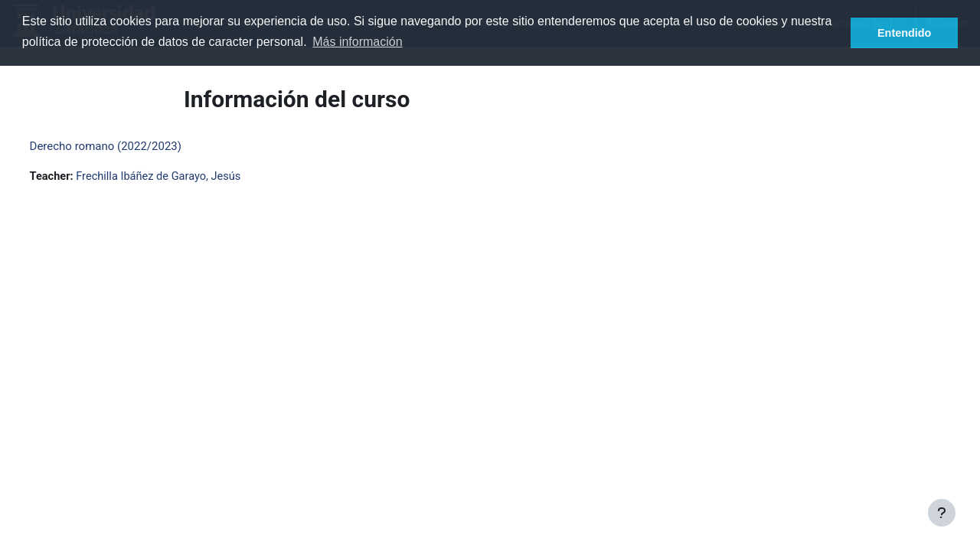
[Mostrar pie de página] (942, 513)
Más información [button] (357, 42)
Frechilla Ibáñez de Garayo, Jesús (191, 177)
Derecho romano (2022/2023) (134, 146)
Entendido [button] (904, 33)
